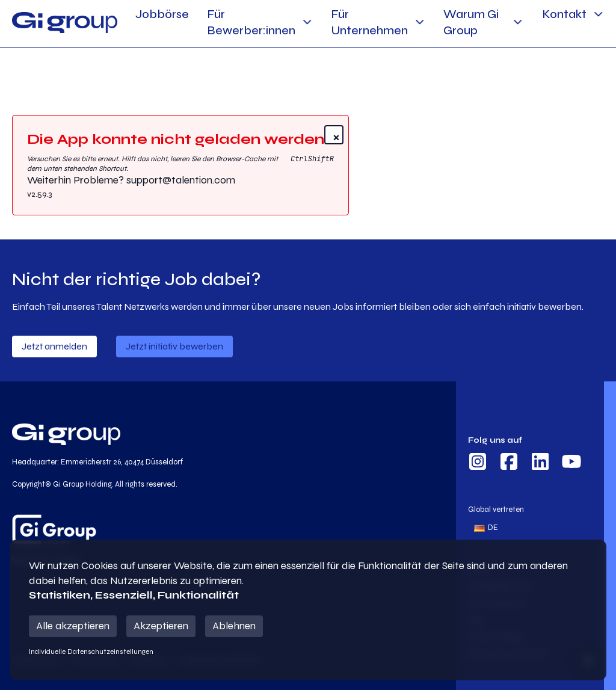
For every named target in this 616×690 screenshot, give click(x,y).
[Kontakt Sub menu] (598, 14)
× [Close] (336, 136)
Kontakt (564, 14)
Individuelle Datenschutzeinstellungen (91, 651)
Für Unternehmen (369, 22)
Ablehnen (234, 626)
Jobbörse (162, 14)
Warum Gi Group (471, 22)
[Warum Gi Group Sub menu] (518, 22)
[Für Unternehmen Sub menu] (420, 22)
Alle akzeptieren (73, 626)
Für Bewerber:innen (251, 22)
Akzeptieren (161, 626)
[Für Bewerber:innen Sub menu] (307, 22)
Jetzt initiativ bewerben (174, 346)
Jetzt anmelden (54, 346)
